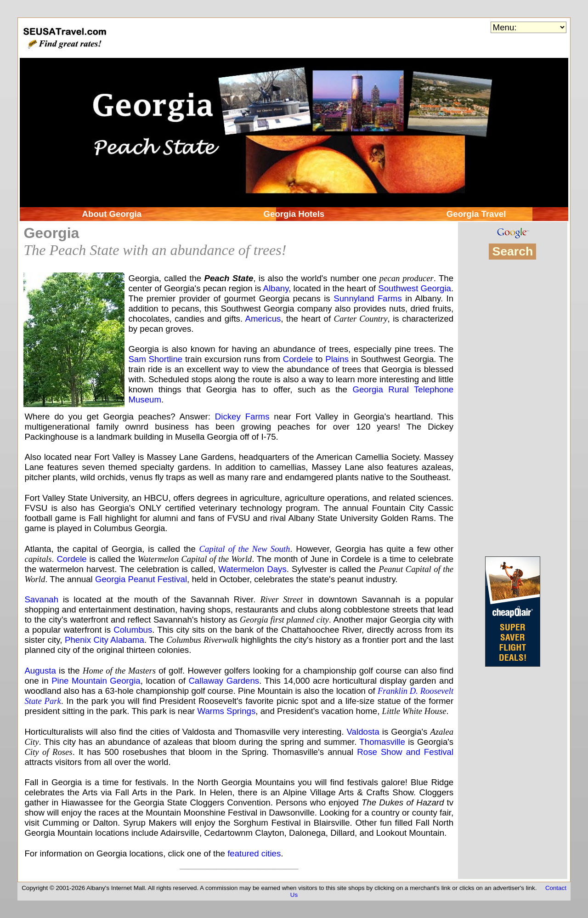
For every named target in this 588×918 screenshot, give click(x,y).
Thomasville (382, 742)
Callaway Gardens (224, 681)
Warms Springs (226, 711)
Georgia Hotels (294, 214)
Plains (337, 359)
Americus (263, 319)
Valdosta (363, 732)
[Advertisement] (512, 407)
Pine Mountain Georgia (96, 681)
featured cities (254, 853)
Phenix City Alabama (105, 640)
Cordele (298, 359)
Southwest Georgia (415, 288)
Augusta (40, 671)
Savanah (41, 599)
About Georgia (112, 214)
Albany (276, 288)
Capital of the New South (245, 549)
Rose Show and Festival (405, 752)
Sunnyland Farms (368, 298)
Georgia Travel (476, 214)
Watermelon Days (252, 569)
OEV (469, 550)
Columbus (133, 630)
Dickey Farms (242, 416)
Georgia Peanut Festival (141, 579)
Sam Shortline (155, 359)
